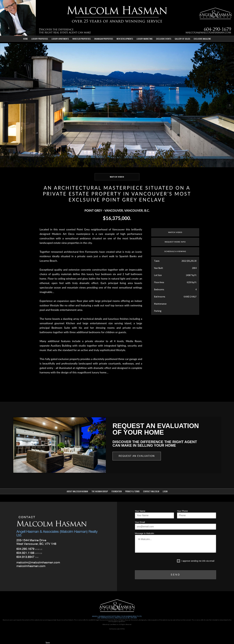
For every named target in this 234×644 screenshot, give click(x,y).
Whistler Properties (81, 39)
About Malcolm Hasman (77, 491)
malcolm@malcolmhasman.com (208, 33)
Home (25, 39)
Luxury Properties (40, 39)
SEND (176, 575)
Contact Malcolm (151, 491)
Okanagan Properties (104, 39)
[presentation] (158, 561)
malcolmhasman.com (31, 566)
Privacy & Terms (132, 491)
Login (165, 491)
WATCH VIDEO (117, 177)
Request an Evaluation (137, 456)
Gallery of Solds (182, 39)
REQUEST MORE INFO (175, 242)
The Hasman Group (100, 491)
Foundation (117, 491)
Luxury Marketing (145, 39)
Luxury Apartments (60, 39)
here (48, 643)
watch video (175, 232)
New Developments (125, 39)
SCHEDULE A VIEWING (175, 251)
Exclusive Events (164, 39)
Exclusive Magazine (202, 39)
